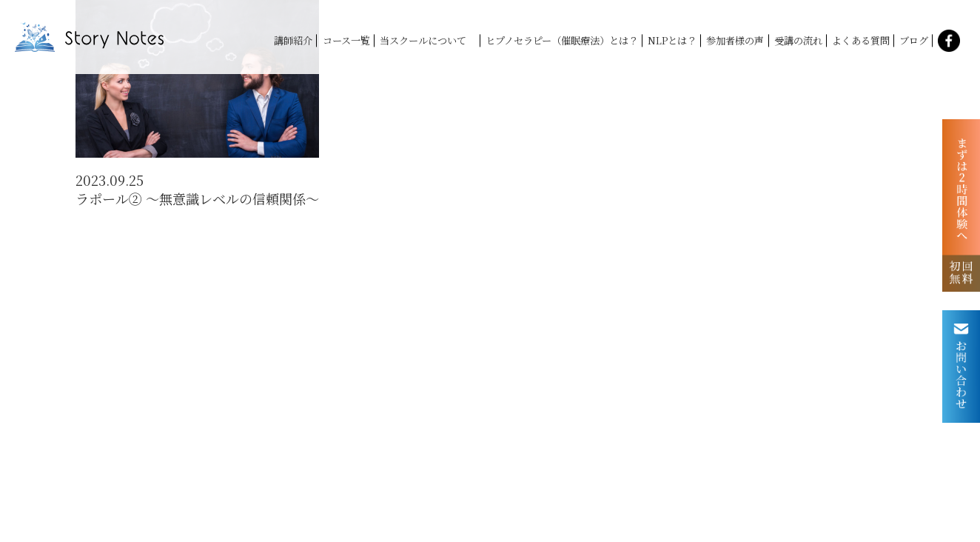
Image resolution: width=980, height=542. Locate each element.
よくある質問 (861, 40)
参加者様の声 (735, 40)
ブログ (914, 40)
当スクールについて (428, 40)
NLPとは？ (672, 40)
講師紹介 (293, 40)
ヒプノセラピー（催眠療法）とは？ (562, 40)
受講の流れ (798, 40)
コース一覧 (346, 40)
